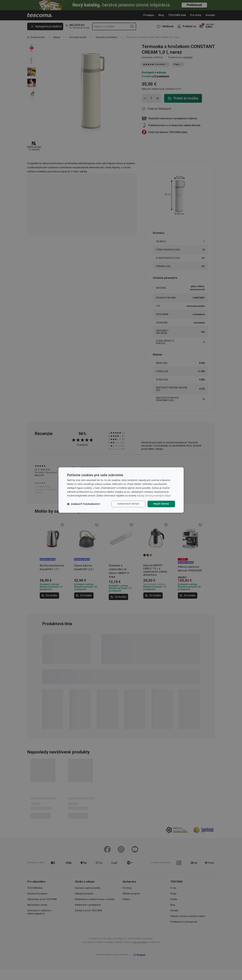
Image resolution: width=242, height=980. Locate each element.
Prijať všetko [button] (161, 504)
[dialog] (121, 490)
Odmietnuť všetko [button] (126, 504)
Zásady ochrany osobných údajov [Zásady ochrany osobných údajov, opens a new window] (155, 495)
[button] (84, 504)
